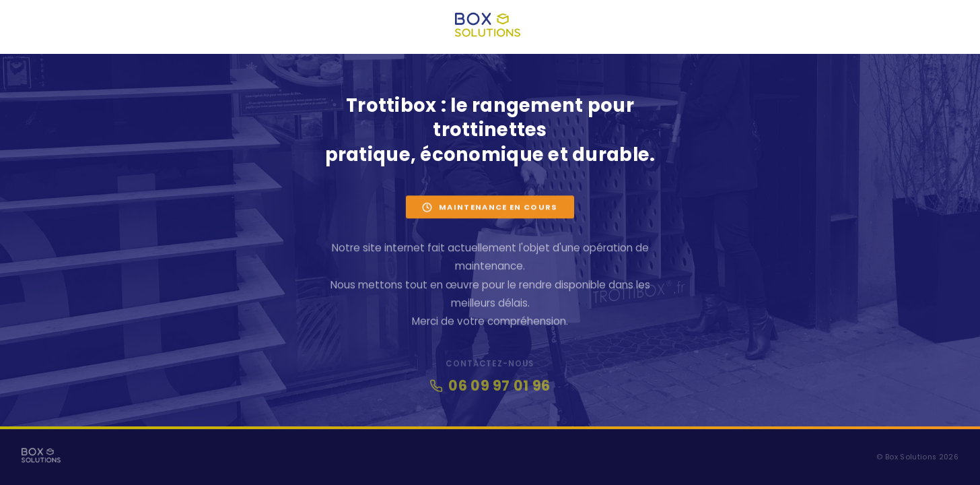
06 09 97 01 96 (490, 388)
